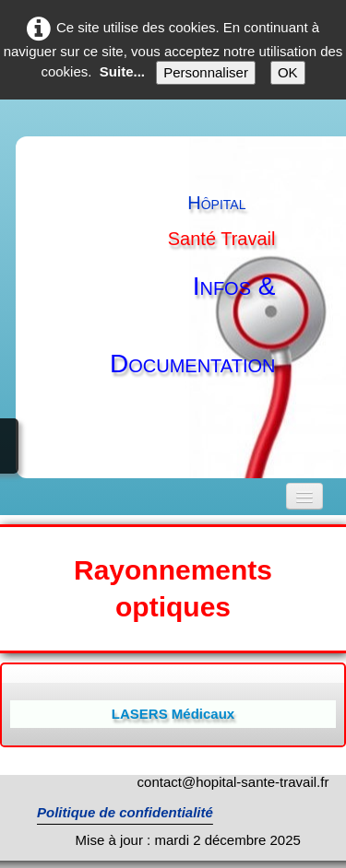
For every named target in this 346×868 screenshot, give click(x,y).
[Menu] (304, 496)
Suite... (122, 71)
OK (288, 72)
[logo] (191, 298)
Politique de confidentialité (125, 812)
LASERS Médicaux (173, 714)
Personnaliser (206, 72)
